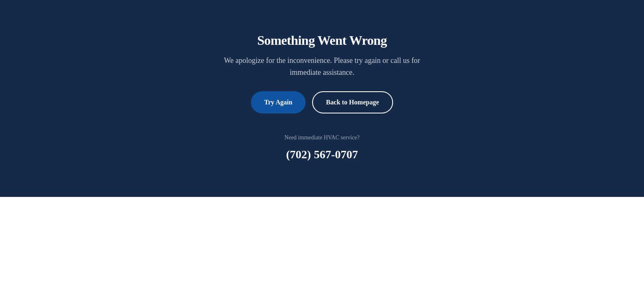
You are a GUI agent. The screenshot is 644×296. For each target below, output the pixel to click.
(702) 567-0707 (322, 154)
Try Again (278, 102)
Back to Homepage (353, 102)
